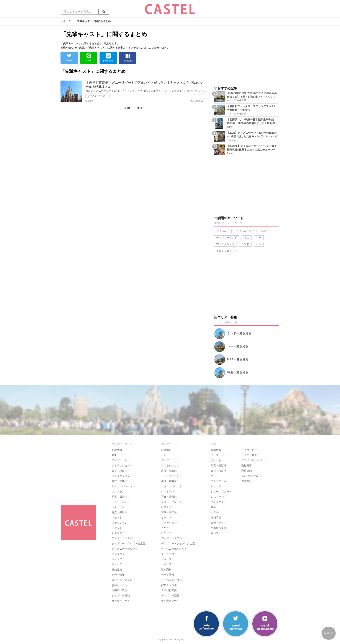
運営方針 (247, 481)
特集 (238, 372)
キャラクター (119, 554)
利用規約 (247, 471)
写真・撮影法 (119, 497)
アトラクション (225, 244)
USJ (238, 359)
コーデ (215, 476)
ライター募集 (249, 455)
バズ (264, 231)
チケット (117, 528)
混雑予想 (216, 518)
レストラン (118, 492)
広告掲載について (252, 476)
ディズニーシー (245, 231)
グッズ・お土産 (220, 455)
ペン (259, 244)
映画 (213, 507)
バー (259, 238)
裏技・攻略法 (119, 471)
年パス (215, 533)
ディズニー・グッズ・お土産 (129, 544)
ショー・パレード (122, 486)
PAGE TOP (329, 633)
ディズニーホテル (122, 538)
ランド (245, 244)
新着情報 (117, 450)
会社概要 (247, 466)
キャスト (117, 518)
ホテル (215, 512)
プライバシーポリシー (254, 460)
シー (238, 346)
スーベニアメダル (122, 580)
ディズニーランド (227, 238)
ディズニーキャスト (98, 96)
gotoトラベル (119, 585)
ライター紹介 (249, 450)
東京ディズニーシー (228, 251)
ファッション (119, 523)
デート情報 (118, 575)
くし (247, 238)
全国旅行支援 (119, 590)
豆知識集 (117, 570)
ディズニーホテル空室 (125, 549)
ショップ (117, 559)
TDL (114, 455)
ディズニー (223, 231)
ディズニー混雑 (121, 595)
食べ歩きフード (121, 601)
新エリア (117, 533)
